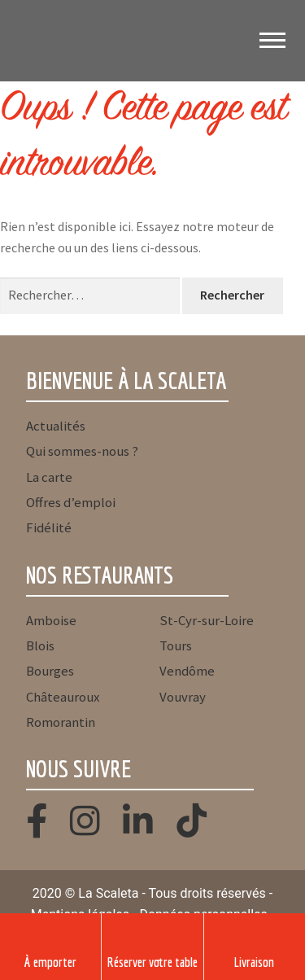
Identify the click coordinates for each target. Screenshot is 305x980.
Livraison (254, 962)
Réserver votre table (152, 962)
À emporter (50, 962)
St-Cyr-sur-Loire (207, 620)
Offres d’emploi (71, 502)
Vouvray (183, 697)
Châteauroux (63, 697)
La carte (49, 477)
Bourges (50, 671)
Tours (176, 645)
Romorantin (61, 722)
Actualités (56, 426)
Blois (40, 645)
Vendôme (187, 671)
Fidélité (49, 527)
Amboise (51, 620)
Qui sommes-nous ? (82, 451)
